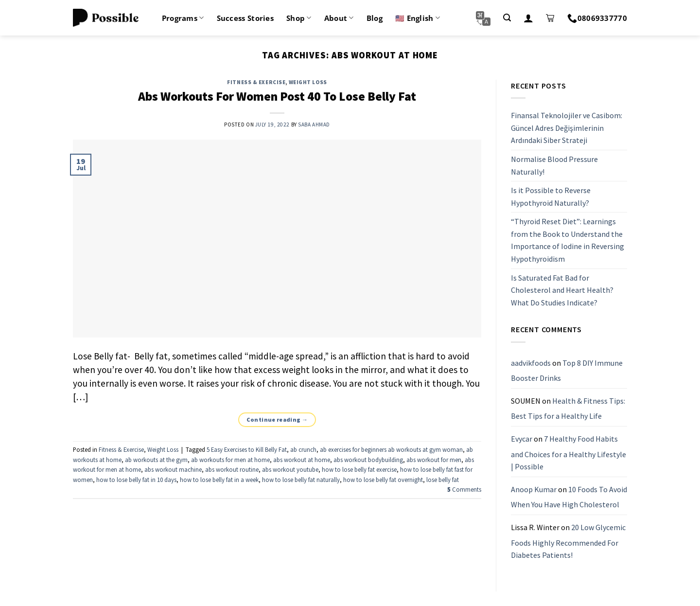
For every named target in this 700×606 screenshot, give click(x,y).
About (339, 18)
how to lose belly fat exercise (359, 469)
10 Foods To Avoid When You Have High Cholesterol (569, 497)
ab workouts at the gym (156, 460)
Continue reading (277, 419)
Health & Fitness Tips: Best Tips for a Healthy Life (568, 409)
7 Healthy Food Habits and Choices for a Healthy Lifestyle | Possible (569, 453)
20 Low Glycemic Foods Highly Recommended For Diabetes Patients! (568, 541)
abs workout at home (302, 460)
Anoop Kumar (534, 489)
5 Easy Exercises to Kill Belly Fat (247, 449)
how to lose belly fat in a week (219, 480)
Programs (183, 18)
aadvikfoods (531, 363)
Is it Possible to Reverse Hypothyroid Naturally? (551, 196)
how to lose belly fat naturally (301, 480)
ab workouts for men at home (230, 460)
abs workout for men (434, 460)
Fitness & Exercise (256, 82)
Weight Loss (308, 82)
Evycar (522, 439)
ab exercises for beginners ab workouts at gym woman (391, 449)
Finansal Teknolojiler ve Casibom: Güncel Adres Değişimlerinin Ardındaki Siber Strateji (567, 128)
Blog (375, 18)
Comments (464, 489)
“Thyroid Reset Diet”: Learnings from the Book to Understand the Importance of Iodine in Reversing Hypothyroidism (568, 241)
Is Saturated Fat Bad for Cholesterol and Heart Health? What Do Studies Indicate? (562, 290)
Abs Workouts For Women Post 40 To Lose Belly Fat (277, 96)
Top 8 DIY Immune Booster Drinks (567, 371)
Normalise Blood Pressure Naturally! (554, 165)
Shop (299, 18)
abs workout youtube (290, 469)
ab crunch (303, 449)
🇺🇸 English (418, 18)
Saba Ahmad (314, 125)
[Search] (507, 18)
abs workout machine (173, 469)
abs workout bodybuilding (368, 460)
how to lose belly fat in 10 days (136, 480)
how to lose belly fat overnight (383, 480)
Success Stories (245, 18)
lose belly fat (443, 480)
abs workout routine (232, 469)
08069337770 (597, 18)
